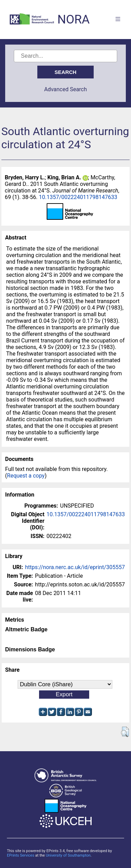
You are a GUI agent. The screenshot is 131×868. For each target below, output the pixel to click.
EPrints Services (21, 855)
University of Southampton (68, 855)
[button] (125, 732)
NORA (73, 20)
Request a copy (26, 476)
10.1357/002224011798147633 (78, 197)
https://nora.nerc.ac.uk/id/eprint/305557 (75, 567)
